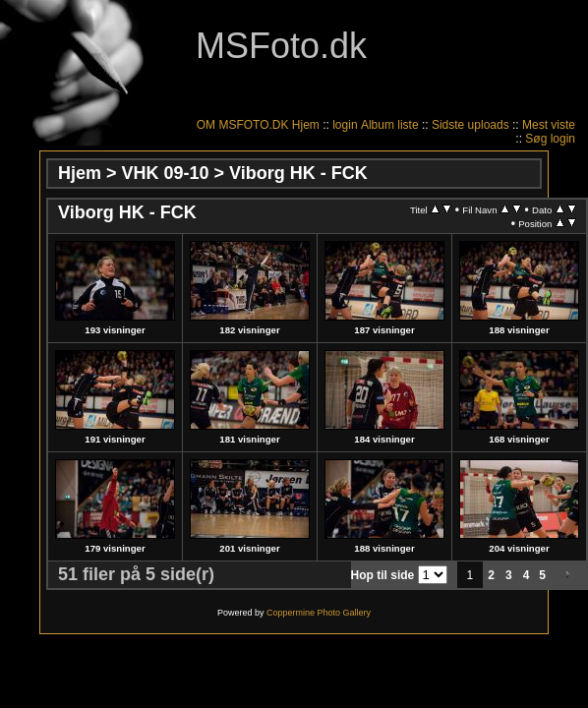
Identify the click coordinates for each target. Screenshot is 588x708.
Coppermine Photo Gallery (319, 613)
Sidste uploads (470, 125)
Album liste (390, 125)
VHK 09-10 (166, 173)
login (345, 125)
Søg (536, 139)
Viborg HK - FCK (298, 173)
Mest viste (549, 125)
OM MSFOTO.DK (243, 125)
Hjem (306, 125)
